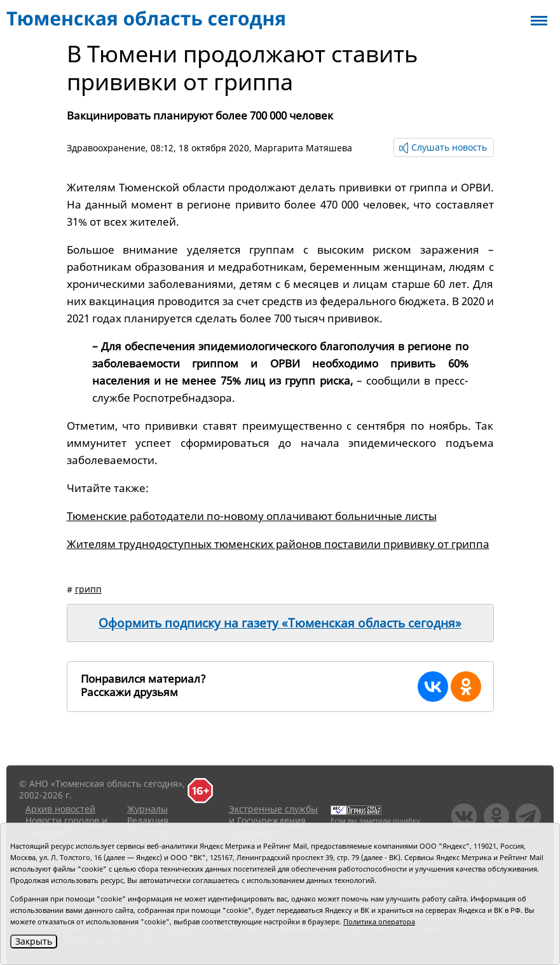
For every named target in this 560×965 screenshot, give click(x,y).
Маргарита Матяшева (303, 148)
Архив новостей (60, 809)
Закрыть (34, 941)
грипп (88, 589)
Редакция (148, 820)
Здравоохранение (106, 148)
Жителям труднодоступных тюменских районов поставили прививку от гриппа (278, 544)
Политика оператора (379, 921)
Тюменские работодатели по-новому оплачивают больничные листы (252, 516)
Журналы (147, 809)
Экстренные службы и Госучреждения (273, 815)
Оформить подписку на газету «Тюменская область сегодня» (280, 623)
